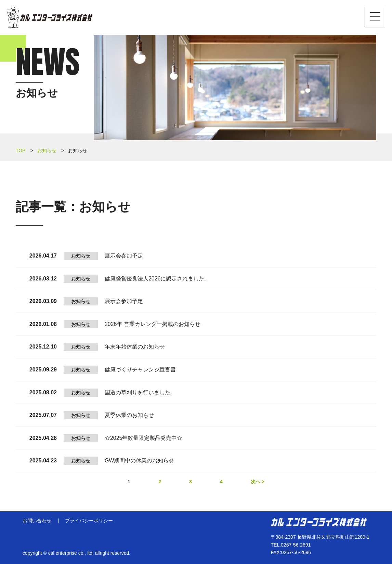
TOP (21, 150)
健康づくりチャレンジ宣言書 (140, 370)
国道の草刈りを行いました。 (140, 392)
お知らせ (47, 150)
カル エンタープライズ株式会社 (50, 17)
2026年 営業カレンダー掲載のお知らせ (153, 324)
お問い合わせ (37, 521)
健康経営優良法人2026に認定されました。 (157, 279)
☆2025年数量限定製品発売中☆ (144, 438)
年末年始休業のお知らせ (135, 347)
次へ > (258, 482)
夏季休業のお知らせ (129, 415)
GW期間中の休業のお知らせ (140, 461)
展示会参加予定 (124, 256)
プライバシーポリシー (89, 521)
